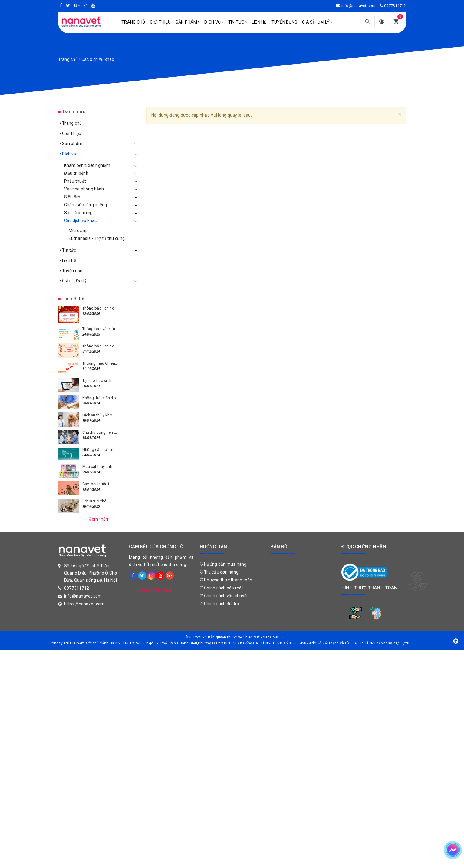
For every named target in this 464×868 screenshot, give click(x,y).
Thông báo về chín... (100, 329)
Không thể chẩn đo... (101, 398)
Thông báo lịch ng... (100, 308)
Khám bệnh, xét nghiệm (87, 165)
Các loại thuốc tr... (98, 484)
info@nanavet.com (359, 6)
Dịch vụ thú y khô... (99, 415)
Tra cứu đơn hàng (219, 572)
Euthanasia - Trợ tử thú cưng (97, 238)
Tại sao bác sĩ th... (98, 381)
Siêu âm (72, 197)
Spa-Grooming (79, 213)
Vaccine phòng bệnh (84, 189)
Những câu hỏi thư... (100, 450)
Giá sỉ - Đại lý (317, 22)
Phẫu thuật (75, 181)
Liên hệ (259, 22)
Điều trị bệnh (76, 173)
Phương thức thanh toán (226, 580)
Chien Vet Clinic (156, 590)
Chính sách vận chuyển (224, 596)
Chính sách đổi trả (220, 604)
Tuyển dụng (285, 22)
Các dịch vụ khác (81, 220)
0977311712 (395, 6)
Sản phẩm (188, 22)
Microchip (78, 230)
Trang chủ (133, 22)
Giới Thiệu (160, 22)
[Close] (400, 114)
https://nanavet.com (84, 604)
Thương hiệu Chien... (100, 363)
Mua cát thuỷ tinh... (99, 467)
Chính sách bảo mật (222, 588)
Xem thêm (99, 519)
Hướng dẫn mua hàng (223, 564)
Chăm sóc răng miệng (86, 205)
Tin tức (238, 22)
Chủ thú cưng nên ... (100, 432)
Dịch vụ (214, 22)
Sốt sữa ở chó (95, 501)
